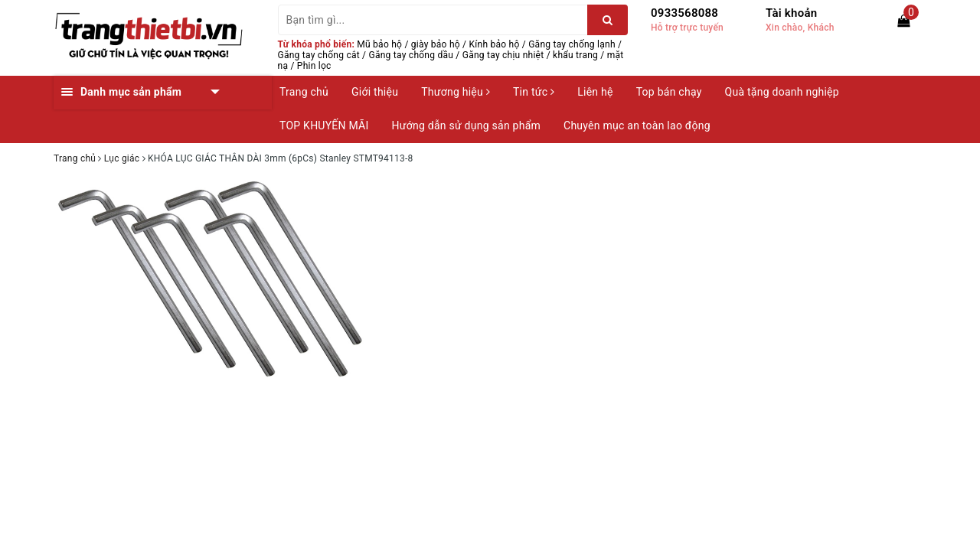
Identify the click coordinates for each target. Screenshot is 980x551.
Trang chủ (304, 92)
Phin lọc (314, 66)
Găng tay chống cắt (319, 55)
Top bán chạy (669, 92)
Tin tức (534, 92)
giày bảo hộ (436, 44)
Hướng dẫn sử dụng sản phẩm (466, 126)
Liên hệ (595, 92)
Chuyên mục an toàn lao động (637, 126)
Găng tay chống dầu (412, 55)
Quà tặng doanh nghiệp (782, 92)
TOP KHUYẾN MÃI (324, 126)
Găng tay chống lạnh (572, 44)
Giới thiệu (375, 92)
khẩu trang (575, 55)
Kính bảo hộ (495, 44)
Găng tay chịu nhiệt (503, 55)
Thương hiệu (456, 92)
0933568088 (684, 13)
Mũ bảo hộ (379, 44)
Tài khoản (791, 13)
